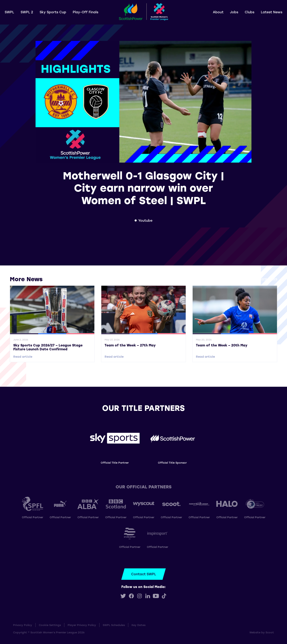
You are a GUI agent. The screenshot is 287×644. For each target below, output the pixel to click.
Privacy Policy (23, 625)
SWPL (9, 12)
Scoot (270, 632)
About (218, 12)
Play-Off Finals (85, 12)
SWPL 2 (27, 12)
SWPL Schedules (114, 625)
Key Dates (138, 625)
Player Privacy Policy (82, 625)
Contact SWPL (144, 574)
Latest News (272, 12)
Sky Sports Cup (53, 12)
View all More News (261, 279)
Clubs (250, 12)
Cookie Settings (50, 625)
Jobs (234, 12)
